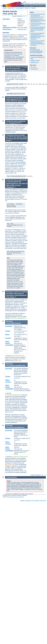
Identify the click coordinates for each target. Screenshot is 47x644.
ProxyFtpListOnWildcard (36, 52)
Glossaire (37, 3)
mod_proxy (21, 24)
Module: (8, 343)
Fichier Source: (7, 29)
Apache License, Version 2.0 (17, 497)
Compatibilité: (9, 345)
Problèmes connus (35, 60)
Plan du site (43, 3)
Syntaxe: (8, 331)
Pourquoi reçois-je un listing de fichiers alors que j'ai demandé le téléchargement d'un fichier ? (37, 43)
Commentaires (34, 69)
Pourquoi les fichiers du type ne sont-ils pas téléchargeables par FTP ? (38, 16)
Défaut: (8, 335)
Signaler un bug (34, 62)
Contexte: (8, 338)
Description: (6, 19)
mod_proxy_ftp (22, 45)
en (24, 16)
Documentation (20, 8)
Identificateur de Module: (10, 27)
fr (27, 16)
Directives (28, 3)
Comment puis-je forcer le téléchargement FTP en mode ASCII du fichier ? (38, 20)
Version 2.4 (28, 8)
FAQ (32, 3)
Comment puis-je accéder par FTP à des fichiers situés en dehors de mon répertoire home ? (38, 29)
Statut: (5, 26)
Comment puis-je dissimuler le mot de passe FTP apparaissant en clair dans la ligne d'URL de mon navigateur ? (38, 36)
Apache (4, 8)
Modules (34, 8)
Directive (10, 321)
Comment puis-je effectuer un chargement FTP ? (38, 24)
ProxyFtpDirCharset (35, 50)
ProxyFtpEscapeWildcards (36, 51)
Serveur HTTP (11, 8)
